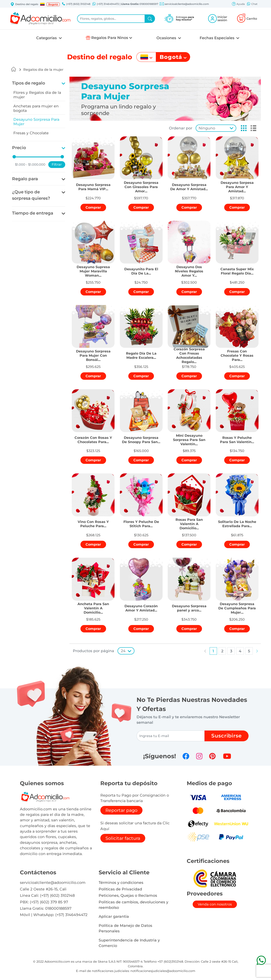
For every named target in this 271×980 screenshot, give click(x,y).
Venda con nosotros (215, 904)
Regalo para (25, 179)
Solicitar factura (123, 838)
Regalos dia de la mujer (43, 70)
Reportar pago (121, 810)
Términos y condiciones (121, 882)
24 (123, 651)
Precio (19, 148)
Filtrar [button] (57, 164)
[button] (42, 4)
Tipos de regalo (29, 83)
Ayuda (238, 4)
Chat (252, 4)
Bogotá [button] (53, 4)
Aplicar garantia (114, 916)
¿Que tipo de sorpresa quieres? (31, 195)
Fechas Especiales (218, 38)
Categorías (47, 38)
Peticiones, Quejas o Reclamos (128, 895)
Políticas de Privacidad (120, 889)
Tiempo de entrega (33, 213)
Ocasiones (167, 38)
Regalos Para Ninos (110, 38)
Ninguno (207, 128)
